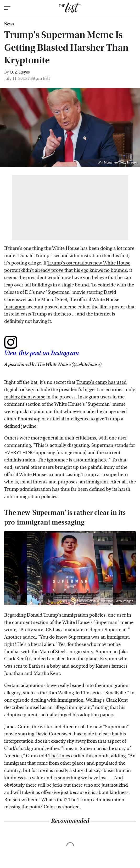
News (9, 24)
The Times (59, 756)
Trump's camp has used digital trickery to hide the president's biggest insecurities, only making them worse (70, 390)
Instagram (15, 307)
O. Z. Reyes (20, 72)
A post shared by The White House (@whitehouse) (53, 365)
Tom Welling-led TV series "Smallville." (88, 693)
